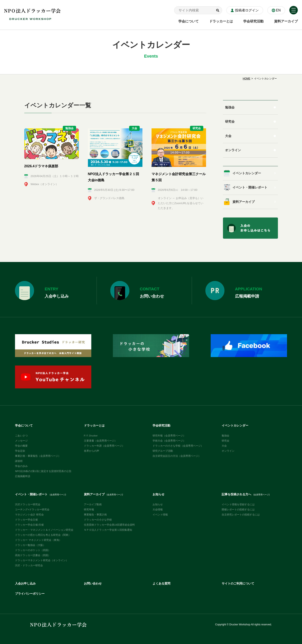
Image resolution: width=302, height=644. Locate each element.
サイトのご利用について (238, 584)
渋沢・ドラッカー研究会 (29, 565)
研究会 (230, 122)
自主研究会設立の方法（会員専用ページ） (177, 456)
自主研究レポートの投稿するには (241, 515)
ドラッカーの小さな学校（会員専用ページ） (178, 446)
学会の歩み (21, 466)
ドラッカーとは (94, 426)
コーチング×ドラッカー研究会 (32, 510)
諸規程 (19, 461)
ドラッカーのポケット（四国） (33, 550)
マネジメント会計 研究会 (29, 515)
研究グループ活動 (163, 451)
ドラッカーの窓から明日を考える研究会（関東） (43, 535)
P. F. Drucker (91, 436)
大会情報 (158, 510)
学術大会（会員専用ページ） (169, 441)
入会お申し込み (25, 584)
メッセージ (21, 441)
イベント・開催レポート (250, 187)
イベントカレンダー (247, 173)
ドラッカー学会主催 (26, 520)
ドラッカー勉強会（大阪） (30, 545)
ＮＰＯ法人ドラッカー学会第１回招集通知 (108, 530)
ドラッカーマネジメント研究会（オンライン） (42, 560)
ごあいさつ (21, 436)
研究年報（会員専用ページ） (169, 436)
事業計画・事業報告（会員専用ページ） (38, 456)
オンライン (233, 150)
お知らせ (159, 494)
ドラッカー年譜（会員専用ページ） (104, 446)
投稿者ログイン (247, 10)
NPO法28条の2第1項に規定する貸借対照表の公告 (43, 471)
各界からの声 (92, 451)
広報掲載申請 (23, 476)
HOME (246, 79)
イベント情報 (160, 515)
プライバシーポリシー (30, 594)
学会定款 (20, 451)
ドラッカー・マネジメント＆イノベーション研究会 (44, 530)
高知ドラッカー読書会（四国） (33, 555)
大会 (228, 136)
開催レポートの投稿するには (238, 510)
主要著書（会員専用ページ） (100, 441)
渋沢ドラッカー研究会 (28, 504)
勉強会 (230, 107)
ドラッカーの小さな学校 (98, 520)
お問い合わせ (93, 584)
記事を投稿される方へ (246, 494)
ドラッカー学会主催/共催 (29, 525)
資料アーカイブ (244, 202)
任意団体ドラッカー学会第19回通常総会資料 (109, 525)
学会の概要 (21, 446)
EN (278, 10)
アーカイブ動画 (93, 504)
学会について (24, 426)
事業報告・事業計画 (95, 515)
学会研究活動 (161, 426)
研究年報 (89, 510)
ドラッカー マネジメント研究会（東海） (38, 540)
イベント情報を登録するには (238, 504)
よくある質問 (161, 584)
